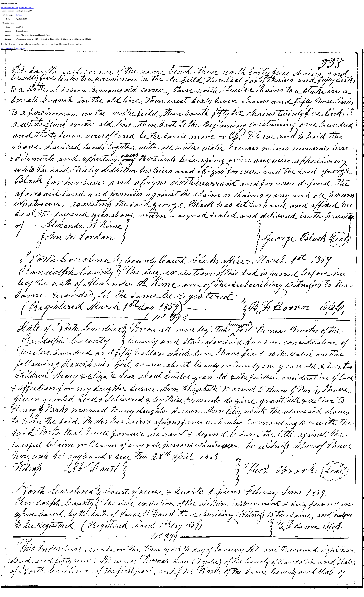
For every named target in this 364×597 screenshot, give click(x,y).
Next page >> (20, 48)
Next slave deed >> (26, 8)
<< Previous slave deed (9, 8)
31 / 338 (19, 15)
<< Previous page (7, 48)
